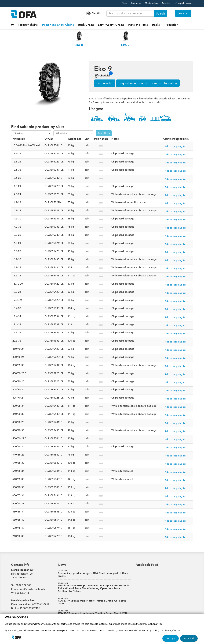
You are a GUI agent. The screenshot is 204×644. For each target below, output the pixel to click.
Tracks (156, 25)
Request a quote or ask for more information (148, 83)
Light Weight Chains (111, 25)
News (125, 3)
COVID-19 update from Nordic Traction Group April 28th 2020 (94, 601)
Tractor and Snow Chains (58, 25)
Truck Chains (86, 25)
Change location (183, 3)
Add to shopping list (175, 146)
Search (161, 13)
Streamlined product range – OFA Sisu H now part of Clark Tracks (94, 574)
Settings (171, 638)
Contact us (136, 3)
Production (171, 25)
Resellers (166, 3)
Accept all (189, 638)
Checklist (94, 13)
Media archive (152, 3)
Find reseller (105, 83)
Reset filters (104, 133)
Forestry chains (28, 25)
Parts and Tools (138, 25)
